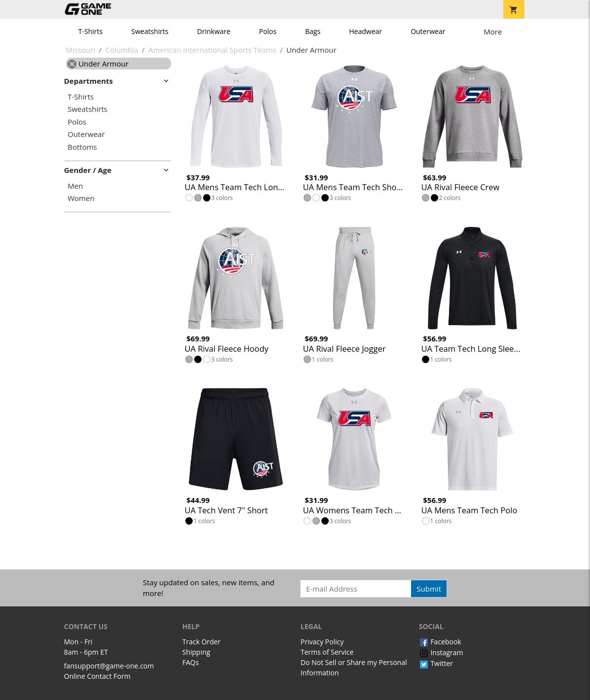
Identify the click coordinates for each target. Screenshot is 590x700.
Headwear (365, 31)
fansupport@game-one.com (109, 666)
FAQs (191, 662)
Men (75, 186)
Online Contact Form (97, 676)
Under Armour (98, 64)
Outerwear (428, 31)
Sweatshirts (150, 31)
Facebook (440, 642)
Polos (267, 31)
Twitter (436, 663)
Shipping (196, 652)
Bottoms (82, 147)
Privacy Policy (322, 642)
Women (81, 198)
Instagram (441, 652)
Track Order (202, 642)
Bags (313, 31)
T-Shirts (90, 31)
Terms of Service (327, 652)
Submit (429, 589)
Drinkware (214, 31)
